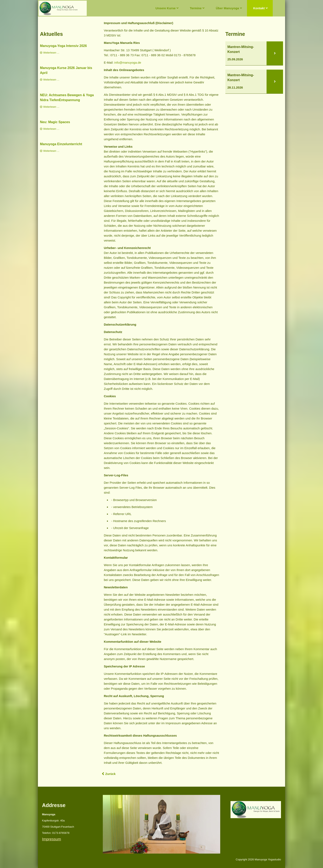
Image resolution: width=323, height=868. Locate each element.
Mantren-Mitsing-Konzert (241, 49)
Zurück (110, 774)
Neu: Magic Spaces (55, 122)
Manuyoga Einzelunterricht (61, 144)
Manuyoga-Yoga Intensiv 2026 (63, 46)
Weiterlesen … (51, 53)
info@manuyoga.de (128, 63)
